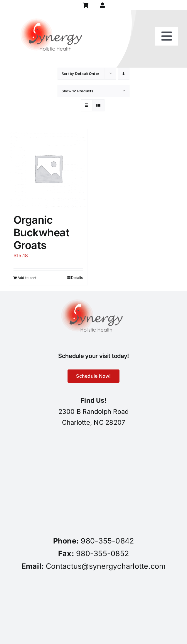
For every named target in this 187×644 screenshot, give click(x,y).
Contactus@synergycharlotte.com (106, 566)
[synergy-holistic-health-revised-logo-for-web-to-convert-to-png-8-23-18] (53, 13)
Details (77, 278)
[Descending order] (124, 74)
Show (78, 91)
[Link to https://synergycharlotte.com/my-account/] (102, 5)
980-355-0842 (107, 541)
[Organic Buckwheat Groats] (48, 169)
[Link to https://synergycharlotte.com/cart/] (85, 5)
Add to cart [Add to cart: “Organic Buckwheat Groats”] (27, 278)
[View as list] (98, 105)
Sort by (80, 74)
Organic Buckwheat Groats (41, 232)
